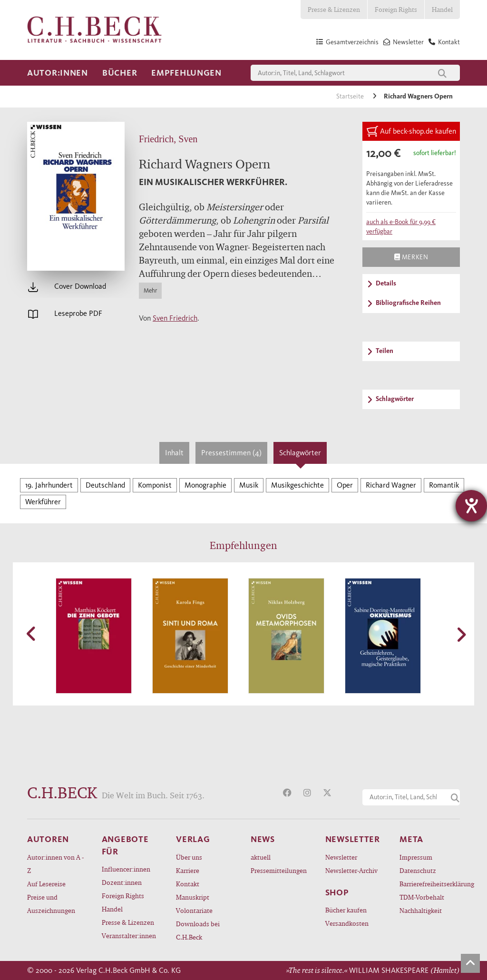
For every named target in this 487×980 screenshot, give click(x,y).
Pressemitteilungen (279, 870)
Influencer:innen (126, 869)
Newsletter (341, 857)
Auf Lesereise (46, 884)
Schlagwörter (300, 453)
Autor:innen (58, 73)
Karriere (188, 870)
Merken (411, 257)
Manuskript (193, 897)
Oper (345, 485)
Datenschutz (418, 870)
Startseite (351, 96)
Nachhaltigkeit (421, 910)
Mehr (150, 290)
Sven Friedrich (175, 318)
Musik (249, 485)
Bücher (120, 73)
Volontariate (194, 910)
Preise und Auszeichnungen (51, 904)
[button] (32, 634)
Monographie (205, 485)
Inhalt (174, 453)
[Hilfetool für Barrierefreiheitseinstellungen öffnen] (471, 506)
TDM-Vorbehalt (422, 897)
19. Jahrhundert (49, 485)
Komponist (155, 485)
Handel (442, 9)
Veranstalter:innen (129, 936)
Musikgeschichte (297, 485)
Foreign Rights (396, 9)
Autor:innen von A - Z (55, 864)
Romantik (444, 485)
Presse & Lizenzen (334, 9)
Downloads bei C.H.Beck (198, 930)
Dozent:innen (122, 882)
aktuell (261, 857)
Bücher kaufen (346, 910)
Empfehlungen (186, 73)
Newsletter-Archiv (351, 870)
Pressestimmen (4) (231, 453)
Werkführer (43, 502)
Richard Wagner (391, 485)
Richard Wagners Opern (418, 96)
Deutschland (105, 485)
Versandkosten (347, 923)
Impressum (416, 857)
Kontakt (188, 884)
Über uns (189, 857)
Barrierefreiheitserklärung (430, 884)
